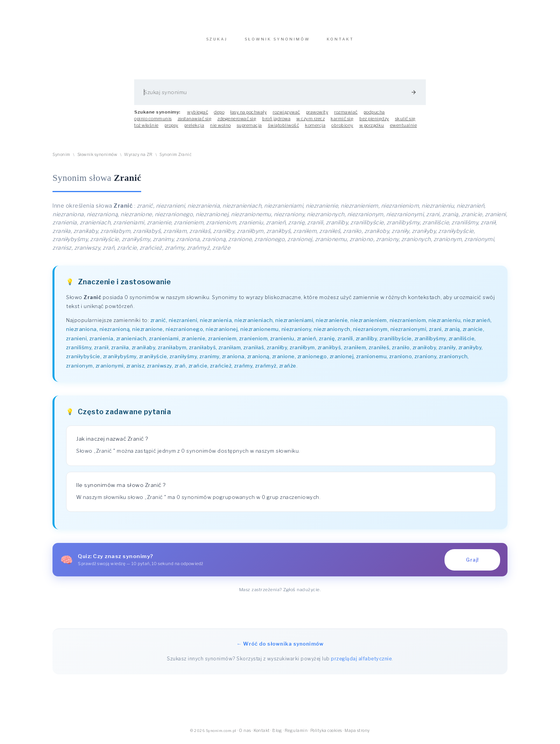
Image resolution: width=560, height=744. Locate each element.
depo (219, 116)
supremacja (249, 129)
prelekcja (194, 129)
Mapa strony (357, 734)
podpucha (374, 116)
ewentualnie (404, 129)
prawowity (317, 116)
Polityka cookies (326, 734)
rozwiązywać (286, 116)
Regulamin (296, 734)
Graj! (472, 564)
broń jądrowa (276, 123)
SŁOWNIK (277, 43)
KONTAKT (340, 43)
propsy (171, 129)
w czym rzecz (311, 123)
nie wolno (220, 129)
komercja (315, 129)
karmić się (342, 123)
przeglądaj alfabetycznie (361, 663)
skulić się (405, 123)
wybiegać (198, 116)
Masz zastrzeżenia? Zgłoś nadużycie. (280, 593)
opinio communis (153, 123)
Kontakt (262, 734)
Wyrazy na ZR (138, 158)
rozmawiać (346, 116)
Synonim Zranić (176, 158)
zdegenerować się (237, 123)
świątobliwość (284, 129)
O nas (245, 734)
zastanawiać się (195, 123)
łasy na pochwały (248, 116)
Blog (277, 734)
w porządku (372, 129)
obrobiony (342, 129)
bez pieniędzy (374, 123)
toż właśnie (146, 129)
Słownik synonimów (97, 158)
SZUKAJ (217, 43)
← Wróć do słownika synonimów (280, 648)
